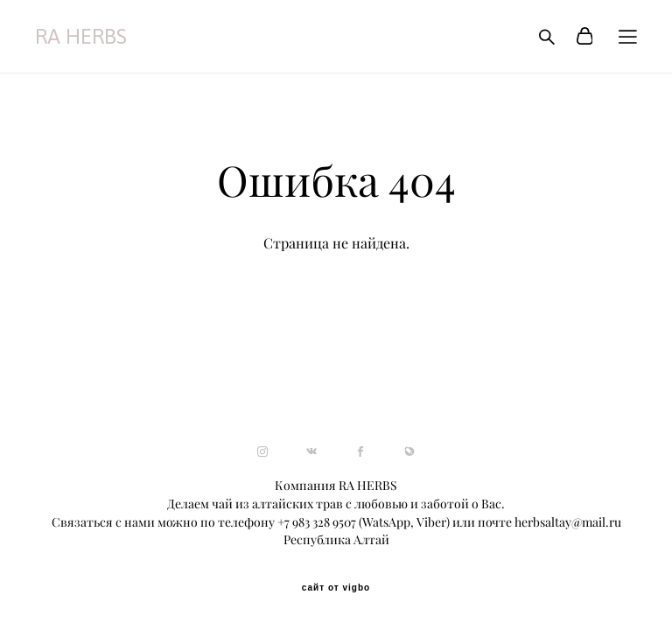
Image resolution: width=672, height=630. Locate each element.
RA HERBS (81, 37)
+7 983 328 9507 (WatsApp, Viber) (364, 522)
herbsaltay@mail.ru (568, 522)
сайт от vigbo (336, 588)
